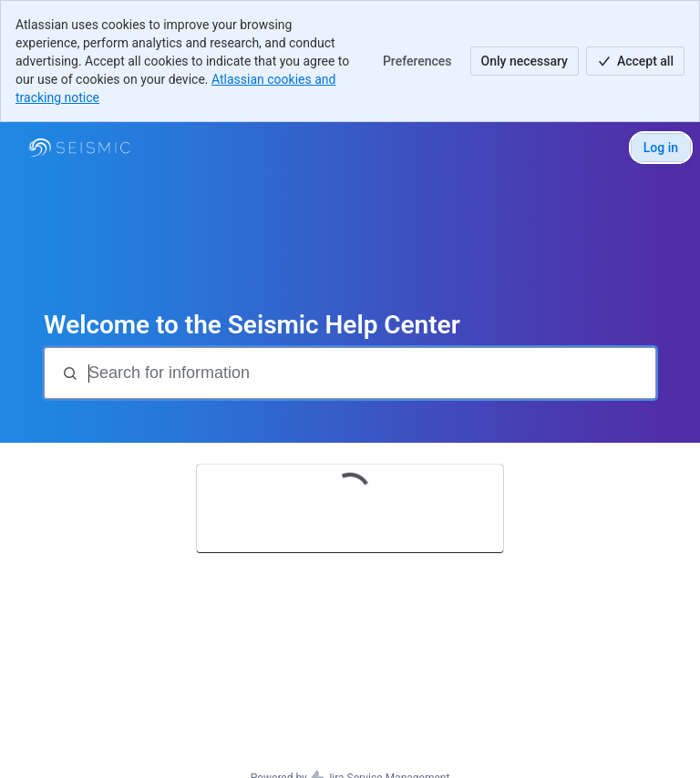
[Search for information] (370, 373)
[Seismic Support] (79, 148)
